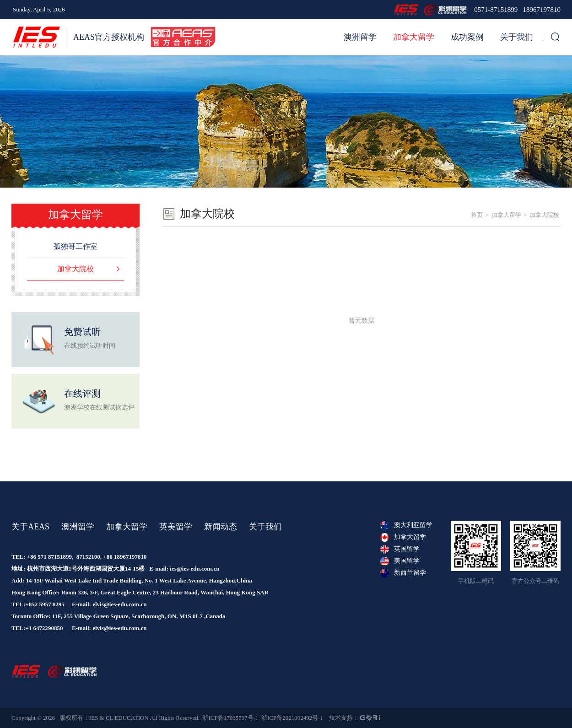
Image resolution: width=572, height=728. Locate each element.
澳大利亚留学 (406, 525)
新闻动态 (221, 527)
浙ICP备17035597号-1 (230, 718)
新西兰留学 (403, 573)
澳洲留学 (360, 37)
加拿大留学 (414, 37)
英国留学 (400, 549)
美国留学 (400, 561)
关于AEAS (30, 527)
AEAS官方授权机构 (109, 37)
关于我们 (517, 37)
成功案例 (467, 37)
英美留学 (176, 527)
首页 (477, 215)
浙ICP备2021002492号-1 (292, 718)
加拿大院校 (544, 215)
